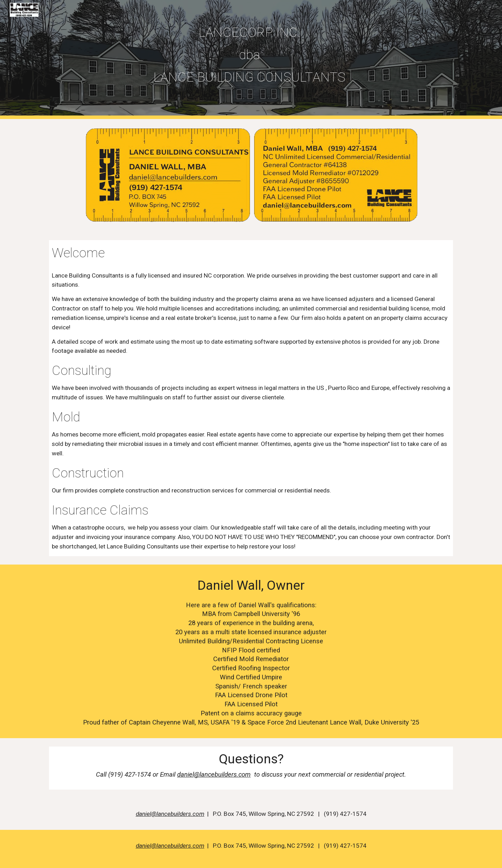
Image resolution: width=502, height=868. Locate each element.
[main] (251, 55)
